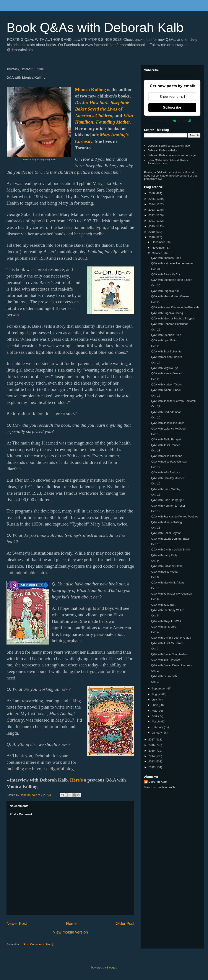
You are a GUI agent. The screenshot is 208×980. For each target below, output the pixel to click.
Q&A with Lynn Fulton (165, 340)
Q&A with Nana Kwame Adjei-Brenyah (175, 307)
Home (71, 924)
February (158, 727)
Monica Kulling (90, 89)
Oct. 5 (155, 616)
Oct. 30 (156, 285)
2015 (152, 751)
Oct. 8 (155, 577)
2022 (152, 215)
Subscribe (172, 107)
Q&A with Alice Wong (164, 572)
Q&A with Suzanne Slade (167, 566)
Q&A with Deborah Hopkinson (170, 324)
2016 (152, 745)
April (155, 716)
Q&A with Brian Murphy (166, 489)
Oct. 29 (156, 302)
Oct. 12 (156, 511)
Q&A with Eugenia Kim (165, 291)
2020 (152, 226)
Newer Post (17, 924)
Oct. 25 (156, 346)
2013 (152, 761)
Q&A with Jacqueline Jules (168, 423)
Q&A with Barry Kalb (164, 555)
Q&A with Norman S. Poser (168, 506)
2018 (152, 237)
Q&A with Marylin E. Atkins (168, 583)
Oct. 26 (156, 330)
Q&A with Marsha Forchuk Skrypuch (174, 318)
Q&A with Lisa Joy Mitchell (167, 478)
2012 (152, 767)
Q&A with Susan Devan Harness (171, 665)
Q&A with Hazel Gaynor (166, 533)
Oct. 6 (155, 599)
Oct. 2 (155, 671)
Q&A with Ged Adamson (166, 412)
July (155, 700)
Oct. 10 (156, 544)
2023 (152, 210)
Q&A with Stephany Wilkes (168, 610)
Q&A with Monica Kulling (166, 522)
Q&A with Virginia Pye (165, 368)
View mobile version (70, 932)
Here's (76, 780)
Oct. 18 (156, 450)
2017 (152, 740)
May (155, 711)
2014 (152, 756)
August (157, 694)
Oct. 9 (155, 561)
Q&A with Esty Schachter (167, 351)
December (159, 242)
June (155, 705)
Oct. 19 (156, 434)
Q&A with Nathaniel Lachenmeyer (172, 263)
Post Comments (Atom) (38, 944)
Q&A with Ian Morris (163, 627)
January (157, 733)
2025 (152, 199)
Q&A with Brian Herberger (167, 500)
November (159, 248)
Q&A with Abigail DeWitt (166, 621)
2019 (152, 232)
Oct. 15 (156, 495)
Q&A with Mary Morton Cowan (170, 296)
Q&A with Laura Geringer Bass (170, 539)
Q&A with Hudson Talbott (167, 384)
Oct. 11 (156, 528)
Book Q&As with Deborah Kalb (95, 27)
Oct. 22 (156, 396)
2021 (152, 221)
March (156, 721)
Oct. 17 (156, 467)
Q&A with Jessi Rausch (166, 445)
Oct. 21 (156, 406)
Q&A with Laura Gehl (164, 676)
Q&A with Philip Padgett (166, 439)
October (157, 253)
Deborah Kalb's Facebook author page (172, 155)
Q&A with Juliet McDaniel (167, 643)
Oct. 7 (155, 588)
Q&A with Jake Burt (163, 605)
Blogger (111, 968)
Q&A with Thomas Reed (166, 258)
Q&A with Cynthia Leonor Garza (171, 638)
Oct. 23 (156, 379)
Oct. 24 (156, 363)
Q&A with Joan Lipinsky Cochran (171, 594)
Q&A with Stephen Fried (166, 335)
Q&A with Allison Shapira (167, 357)
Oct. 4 (155, 632)
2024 (152, 204)
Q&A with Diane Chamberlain (169, 654)
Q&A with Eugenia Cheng (167, 313)
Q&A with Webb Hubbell (166, 390)
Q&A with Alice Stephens (167, 456)
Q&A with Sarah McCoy (166, 274)
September (159, 688)
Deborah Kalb (158, 782)
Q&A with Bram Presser (166, 660)
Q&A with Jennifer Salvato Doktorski (174, 401)
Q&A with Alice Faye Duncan (169, 462)
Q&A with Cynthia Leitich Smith (170, 549)
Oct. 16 (156, 483)
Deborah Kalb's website (162, 150)
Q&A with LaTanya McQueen (169, 429)
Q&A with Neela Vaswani (167, 373)
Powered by (172, 121)
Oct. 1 (155, 682)
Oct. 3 (155, 649)
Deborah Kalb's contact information (169, 146)
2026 (152, 193)
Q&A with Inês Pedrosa (166, 472)
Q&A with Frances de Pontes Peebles (175, 516)
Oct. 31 (156, 269)
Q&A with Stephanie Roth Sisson (171, 280)
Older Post (125, 924)
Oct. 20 (156, 417)
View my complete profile (160, 787)
